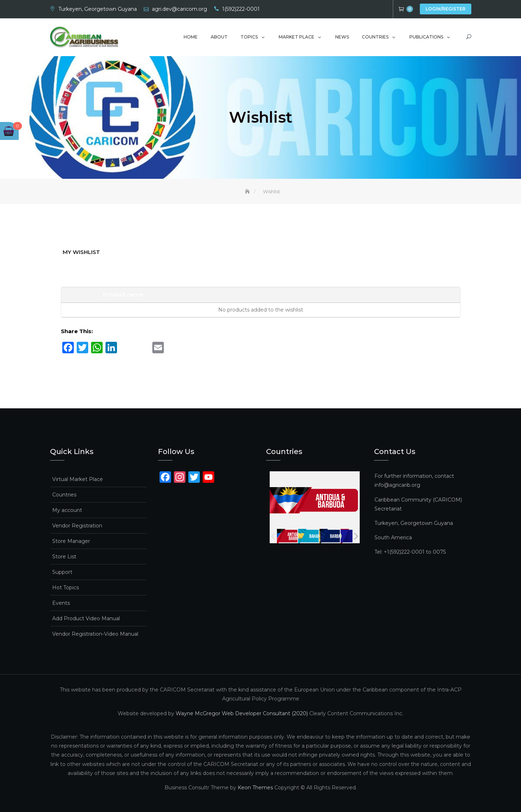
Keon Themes (255, 787)
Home (191, 37)
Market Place (297, 37)
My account (67, 510)
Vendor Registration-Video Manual (95, 634)
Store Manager (71, 541)
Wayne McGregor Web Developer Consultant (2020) (242, 713)
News (342, 37)
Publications (426, 37)
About (219, 37)
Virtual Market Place (78, 479)
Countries (375, 37)
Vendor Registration (77, 526)
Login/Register (446, 9)
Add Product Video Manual (86, 618)
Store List (64, 557)
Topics (249, 37)
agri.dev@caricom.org (179, 9)
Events (61, 603)
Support (62, 572)
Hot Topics (66, 588)
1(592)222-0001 (241, 9)
